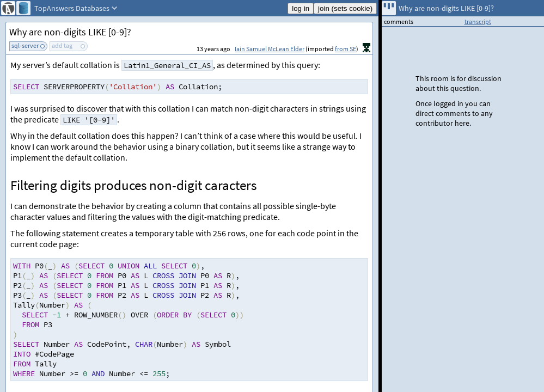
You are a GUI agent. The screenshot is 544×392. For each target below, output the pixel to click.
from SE (346, 49)
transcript (478, 22)
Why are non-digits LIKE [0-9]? (70, 32)
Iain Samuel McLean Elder (270, 49)
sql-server (25, 45)
